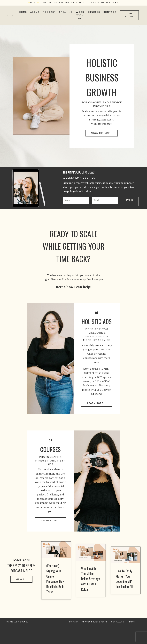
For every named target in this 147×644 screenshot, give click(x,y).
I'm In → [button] (130, 203)
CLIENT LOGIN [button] (129, 15)
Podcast (49, 12)
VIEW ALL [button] (21, 598)
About (35, 12)
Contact (110, 12)
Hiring (131, 640)
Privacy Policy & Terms (95, 640)
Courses (94, 12)
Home (23, 12)
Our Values (118, 640)
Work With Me (80, 15)
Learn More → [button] (97, 415)
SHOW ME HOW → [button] (102, 134)
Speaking (66, 12)
